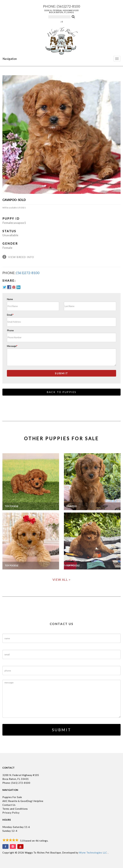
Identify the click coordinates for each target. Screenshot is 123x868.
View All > (62, 580)
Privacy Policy (11, 813)
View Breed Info (21, 257)
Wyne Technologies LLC (93, 853)
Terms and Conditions (15, 809)
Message (12, 346)
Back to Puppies (62, 392)
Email (10, 315)
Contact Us (9, 805)
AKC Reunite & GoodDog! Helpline (23, 801)
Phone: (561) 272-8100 (16, 783)
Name (10, 299)
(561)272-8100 (68, 6)
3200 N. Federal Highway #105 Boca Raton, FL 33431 (62, 11)
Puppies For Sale (12, 797)
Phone (10, 330)
